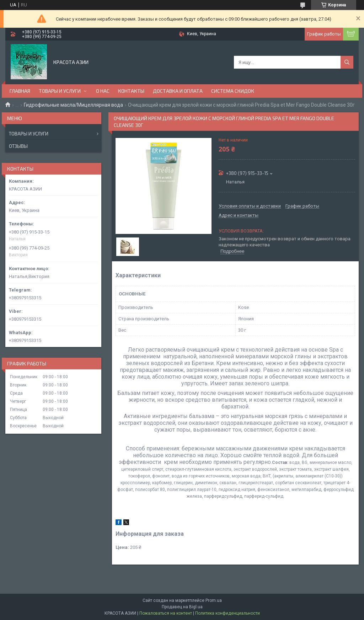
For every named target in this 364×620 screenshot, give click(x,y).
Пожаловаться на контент (166, 613)
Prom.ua (214, 600)
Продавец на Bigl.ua (182, 607)
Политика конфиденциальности (227, 613)
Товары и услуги (29, 134)
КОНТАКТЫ (131, 91)
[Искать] (347, 62)
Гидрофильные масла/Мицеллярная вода (73, 105)
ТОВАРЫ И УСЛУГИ (60, 91)
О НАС (103, 91)
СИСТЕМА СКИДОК (233, 91)
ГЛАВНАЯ (20, 91)
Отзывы (18, 146)
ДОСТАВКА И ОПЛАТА (178, 91)
